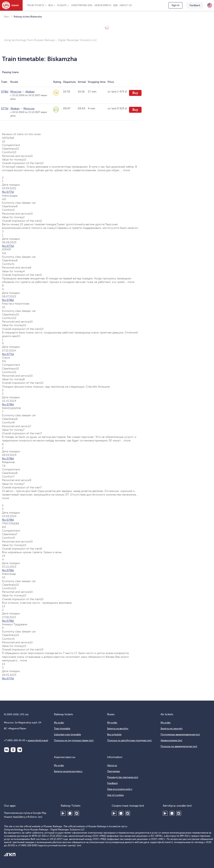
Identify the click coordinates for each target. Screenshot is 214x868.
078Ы (5, 92)
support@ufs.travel (38, 740)
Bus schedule (114, 734)
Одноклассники (13, 750)
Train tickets (36, 5)
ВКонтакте (7, 750)
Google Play (63, 813)
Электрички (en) (82, 5)
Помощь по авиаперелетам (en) (179, 746)
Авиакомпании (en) (171, 740)
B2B (116, 5)
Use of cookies (115, 795)
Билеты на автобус (118, 729)
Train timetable (62, 729)
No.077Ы (8, 192)
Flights (62, 5)
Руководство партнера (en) (123, 777)
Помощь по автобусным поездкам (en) (129, 740)
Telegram (20, 750)
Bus (51, 5)
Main (7, 17)
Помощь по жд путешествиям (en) (74, 740)
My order (59, 723)
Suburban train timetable (67, 734)
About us (126, 5)
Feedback (195, 5)
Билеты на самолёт (172, 729)
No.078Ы (8, 300)
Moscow (16, 92)
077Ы (5, 108)
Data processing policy (120, 789)
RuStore (77, 813)
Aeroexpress (103, 5)
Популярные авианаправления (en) (180, 734)
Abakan (30, 92)
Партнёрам (114, 771)
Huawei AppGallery (70, 813)
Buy (135, 93)
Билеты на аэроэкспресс (68, 771)
